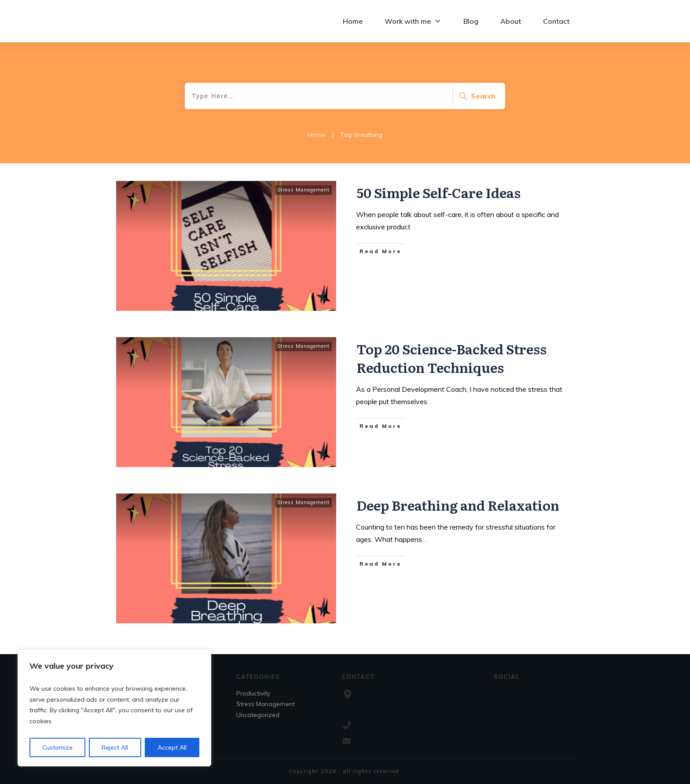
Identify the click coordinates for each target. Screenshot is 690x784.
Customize (57, 747)
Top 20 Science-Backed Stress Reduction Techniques (451, 358)
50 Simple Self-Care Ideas (439, 192)
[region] (114, 708)
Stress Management (303, 190)
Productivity (253, 693)
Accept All (172, 747)
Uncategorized (258, 715)
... (414, 227)
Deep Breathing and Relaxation (458, 505)
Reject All (115, 747)
